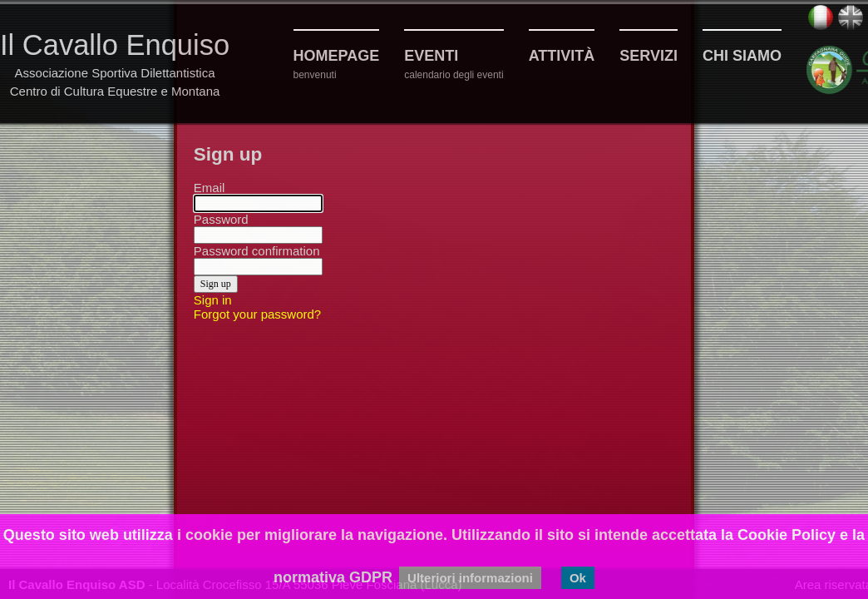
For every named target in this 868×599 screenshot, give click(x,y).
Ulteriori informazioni (470, 578)
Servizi (649, 56)
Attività (562, 56)
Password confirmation (257, 251)
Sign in (213, 300)
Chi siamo (742, 56)
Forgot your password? (257, 314)
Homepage (337, 56)
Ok (578, 578)
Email (210, 188)
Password (221, 219)
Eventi (431, 56)
